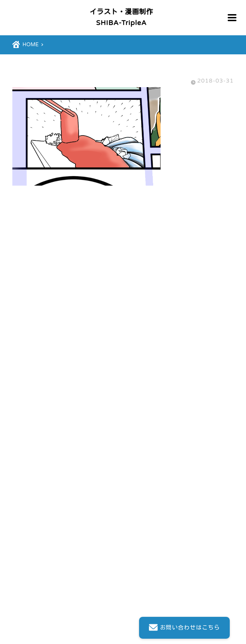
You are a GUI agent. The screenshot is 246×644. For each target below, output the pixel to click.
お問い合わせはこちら (183, 628)
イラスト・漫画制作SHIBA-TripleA (121, 17)
